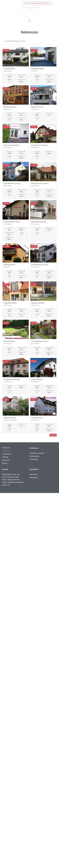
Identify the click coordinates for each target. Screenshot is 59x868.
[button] (29, 21)
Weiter (53, 435)
